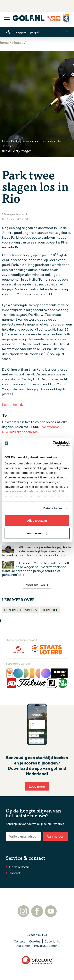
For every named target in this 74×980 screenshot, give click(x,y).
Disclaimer (23, 946)
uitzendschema (26, 432)
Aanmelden (55, 836)
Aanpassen (37, 533)
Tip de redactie (19, 867)
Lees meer (37, 786)
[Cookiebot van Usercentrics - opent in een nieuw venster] (53, 443)
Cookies (35, 941)
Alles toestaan (37, 521)
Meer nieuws (37, 585)
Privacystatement (46, 946)
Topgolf (50, 610)
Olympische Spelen (21, 610)
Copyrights (52, 941)
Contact (15, 873)
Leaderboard (12, 404)
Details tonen (53, 508)
